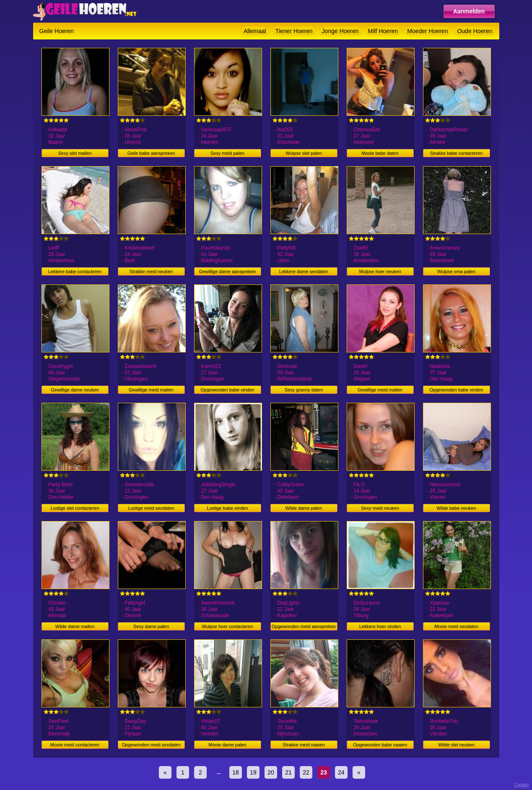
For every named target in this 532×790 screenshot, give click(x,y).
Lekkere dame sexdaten (304, 271)
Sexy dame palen (151, 626)
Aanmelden (469, 11)
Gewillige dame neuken (75, 390)
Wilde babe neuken (456, 508)
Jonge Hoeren (340, 31)
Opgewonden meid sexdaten (151, 745)
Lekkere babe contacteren (75, 271)
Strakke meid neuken (151, 271)
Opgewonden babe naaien (380, 745)
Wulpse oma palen (456, 271)
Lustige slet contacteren (75, 508)
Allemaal (255, 31)
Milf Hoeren (383, 31)
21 (288, 772)
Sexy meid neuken (380, 508)
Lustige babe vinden (227, 508)
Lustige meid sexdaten (151, 508)
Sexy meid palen (227, 153)
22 (306, 772)
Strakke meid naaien (304, 745)
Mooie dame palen (227, 745)
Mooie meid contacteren (75, 745)
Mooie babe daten (380, 153)
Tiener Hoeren (294, 31)
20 (271, 772)
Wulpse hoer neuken (380, 271)
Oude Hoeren (475, 31)
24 (341, 772)
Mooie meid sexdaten (456, 626)
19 (253, 772)
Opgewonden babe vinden (227, 390)
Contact (522, 785)
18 (236, 772)
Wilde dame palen (304, 508)
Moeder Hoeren (427, 31)
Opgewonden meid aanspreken (304, 626)
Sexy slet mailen (75, 153)
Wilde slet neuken (456, 745)
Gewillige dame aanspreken (228, 271)
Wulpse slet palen (304, 153)
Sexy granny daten (304, 390)
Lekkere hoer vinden (380, 626)
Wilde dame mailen (75, 626)
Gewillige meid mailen (151, 390)
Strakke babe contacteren (456, 153)
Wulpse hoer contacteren (227, 626)
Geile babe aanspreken (151, 153)
